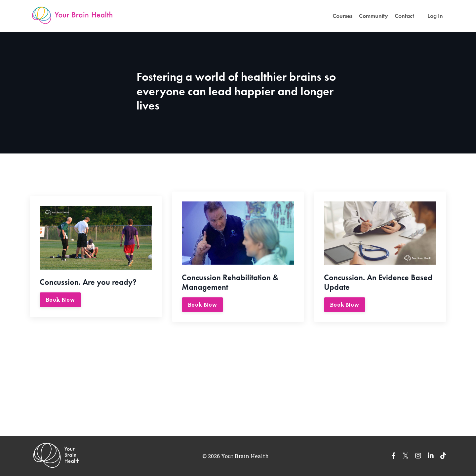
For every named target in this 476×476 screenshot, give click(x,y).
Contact (404, 16)
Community (374, 16)
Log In (435, 16)
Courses (342, 16)
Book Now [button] (60, 300)
